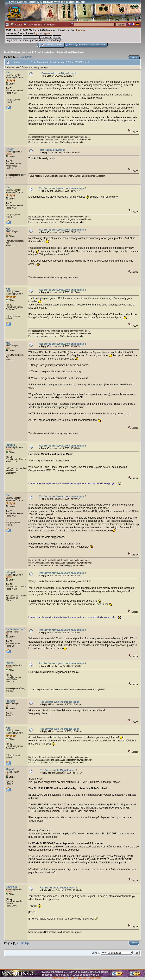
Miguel (10, 769)
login (37, 33)
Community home (53, 45)
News (37, 52)
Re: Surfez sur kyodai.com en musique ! (62, 188)
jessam (10, 149)
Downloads (33, 24)
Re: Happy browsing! (52, 150)
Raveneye (12, 887)
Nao (8, 72)
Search (83, 45)
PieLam (80, 30)
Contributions (48, 52)
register (47, 33)
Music (49, 24)
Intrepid (10, 445)
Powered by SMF (61, 978)
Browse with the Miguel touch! (70, 52)
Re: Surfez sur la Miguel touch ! (58, 770)
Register (101, 45)
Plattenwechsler (15, 629)
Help (72, 45)
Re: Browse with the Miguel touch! (60, 702)
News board (28, 52)
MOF (9, 229)
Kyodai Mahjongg (12, 52)
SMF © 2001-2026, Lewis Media (86, 978)
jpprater (10, 701)
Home (16, 24)
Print (134, 58)
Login (92, 45)
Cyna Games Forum (23, 2)
